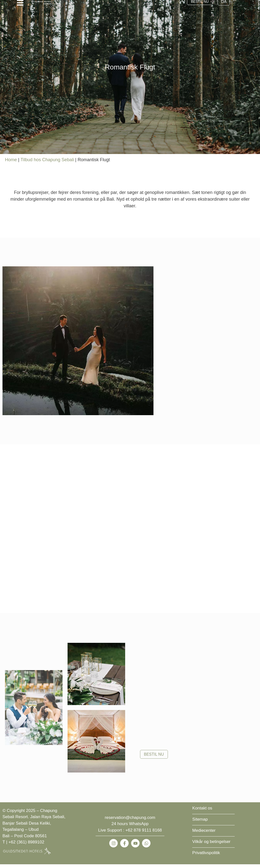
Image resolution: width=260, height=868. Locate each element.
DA (226, 5)
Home (11, 163)
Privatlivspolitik (206, 856)
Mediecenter (204, 834)
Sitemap (200, 823)
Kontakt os (202, 812)
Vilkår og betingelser (211, 845)
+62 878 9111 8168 (144, 834)
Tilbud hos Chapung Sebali (47, 163)
